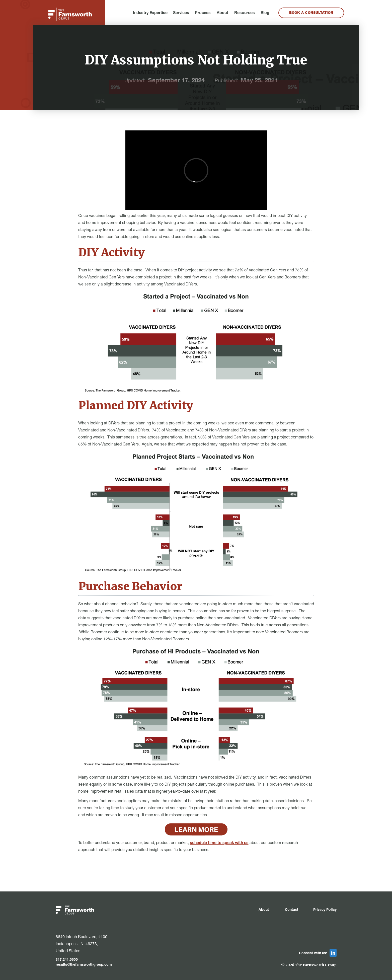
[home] (70, 14)
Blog (265, 13)
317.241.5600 (67, 960)
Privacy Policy (325, 910)
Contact (292, 910)
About (222, 13)
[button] (150, 13)
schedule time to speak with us (219, 843)
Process (203, 13)
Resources (245, 13)
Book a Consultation (311, 13)
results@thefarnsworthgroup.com (84, 965)
